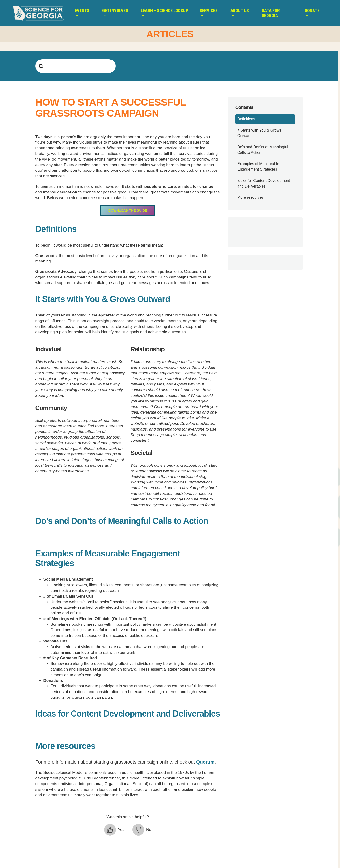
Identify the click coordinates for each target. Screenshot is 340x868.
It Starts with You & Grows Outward (259, 133)
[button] (114, 830)
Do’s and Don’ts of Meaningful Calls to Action (263, 150)
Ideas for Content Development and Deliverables (264, 183)
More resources (251, 197)
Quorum (205, 762)
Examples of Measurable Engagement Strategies (258, 166)
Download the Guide (128, 210)
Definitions (246, 119)
